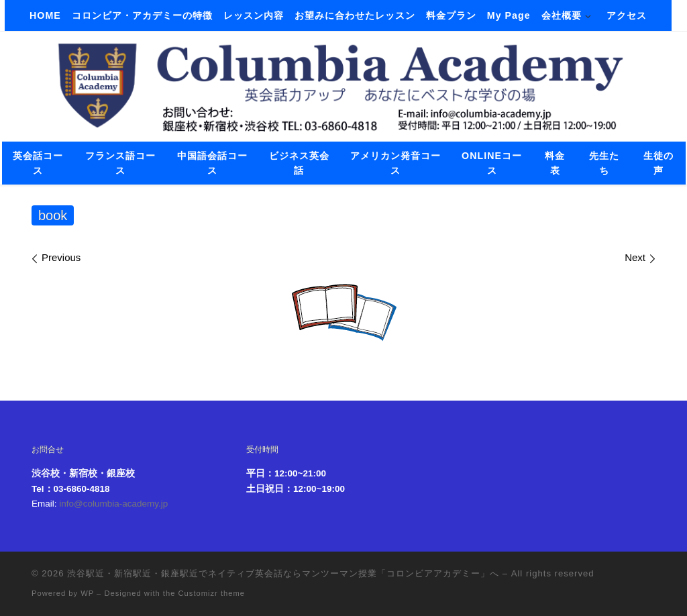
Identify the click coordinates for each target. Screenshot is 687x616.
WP (87, 593)
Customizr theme (212, 593)
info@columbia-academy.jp (113, 504)
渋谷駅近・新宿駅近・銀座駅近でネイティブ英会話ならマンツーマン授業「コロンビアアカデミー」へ (283, 573)
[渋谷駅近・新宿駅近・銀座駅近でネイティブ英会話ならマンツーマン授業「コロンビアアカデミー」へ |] (343, 85)
